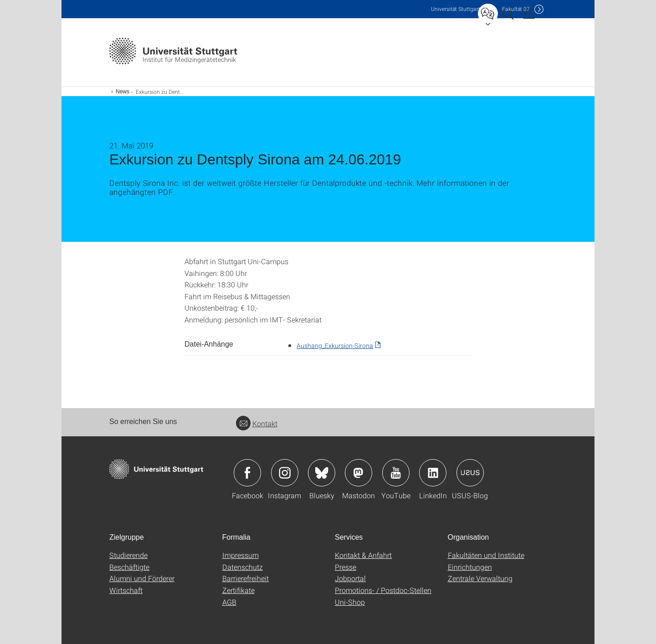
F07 (516, 9)
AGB (229, 602)
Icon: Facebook (247, 473)
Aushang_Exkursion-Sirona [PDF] (335, 345)
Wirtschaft (126, 590)
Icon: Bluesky (322, 473)
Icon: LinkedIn (433, 473)
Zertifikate (238, 590)
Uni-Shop (350, 602)
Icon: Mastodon (359, 473)
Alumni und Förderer (142, 578)
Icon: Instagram (285, 473)
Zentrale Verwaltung (480, 578)
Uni (456, 9)
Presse (346, 567)
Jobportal (350, 578)
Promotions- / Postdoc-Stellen (383, 590)
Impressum (241, 555)
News (123, 92)
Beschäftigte (129, 567)
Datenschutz (243, 567)
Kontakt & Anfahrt (363, 555)
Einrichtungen (470, 567)
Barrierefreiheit (246, 578)
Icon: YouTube (396, 473)
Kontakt (257, 423)
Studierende (128, 555)
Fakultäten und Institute (486, 555)
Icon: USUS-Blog (470, 473)
